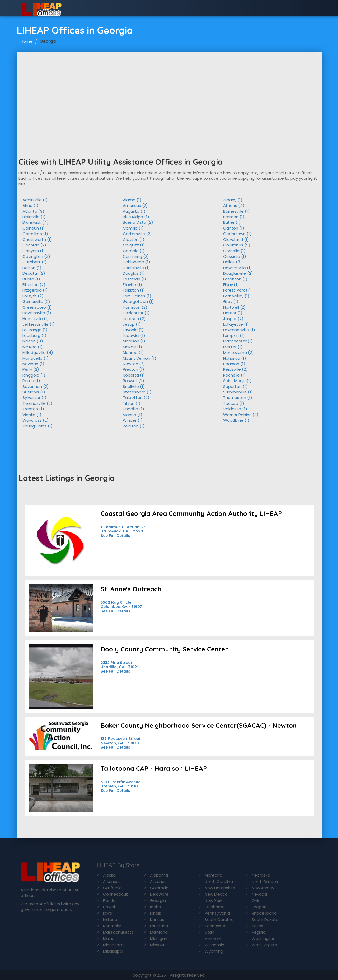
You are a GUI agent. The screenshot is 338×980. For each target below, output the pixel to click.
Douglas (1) (134, 273)
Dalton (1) (32, 268)
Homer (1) (233, 313)
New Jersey (263, 888)
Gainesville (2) (36, 301)
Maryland (159, 932)
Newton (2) (134, 364)
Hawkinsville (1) (37, 313)
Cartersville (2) (137, 234)
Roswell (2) (133, 381)
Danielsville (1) (136, 268)
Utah (209, 932)
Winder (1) (133, 420)
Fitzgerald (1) (35, 290)
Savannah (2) (36, 386)
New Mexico (216, 894)
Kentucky (112, 926)
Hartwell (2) (234, 307)
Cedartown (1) (237, 234)
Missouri (158, 945)
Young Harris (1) (38, 426)
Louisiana (159, 926)
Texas (257, 926)
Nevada (259, 894)
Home (27, 41)
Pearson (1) (234, 364)
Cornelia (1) (234, 251)
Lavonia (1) (133, 330)
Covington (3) (36, 256)
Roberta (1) (134, 375)
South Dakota (265, 919)
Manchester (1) (238, 341)
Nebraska (261, 875)
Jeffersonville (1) (39, 324)
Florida (109, 900)
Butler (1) (232, 222)
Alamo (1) (132, 200)
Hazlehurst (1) (136, 313)
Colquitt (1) (134, 245)
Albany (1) (233, 200)
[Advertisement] (169, 92)
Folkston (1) (134, 290)
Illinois (156, 913)
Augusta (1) (134, 211)
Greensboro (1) (37, 307)
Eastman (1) (135, 279)
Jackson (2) (134, 319)
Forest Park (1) (237, 290)
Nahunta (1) (235, 358)
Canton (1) (234, 228)
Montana (213, 875)
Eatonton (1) (235, 279)
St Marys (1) (34, 392)
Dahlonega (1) (137, 262)
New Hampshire (220, 888)
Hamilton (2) (135, 307)
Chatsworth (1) (37, 239)
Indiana (110, 919)
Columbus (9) (237, 245)
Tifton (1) (132, 403)
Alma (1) (30, 205)
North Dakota (265, 881)
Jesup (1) (132, 324)
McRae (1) (132, 347)
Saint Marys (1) (237, 381)
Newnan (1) (33, 364)
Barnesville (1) (236, 211)
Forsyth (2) (33, 296)
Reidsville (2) (235, 369)
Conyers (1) (34, 251)
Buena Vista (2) (138, 222)
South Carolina (219, 919)
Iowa (108, 913)
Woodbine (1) (236, 420)
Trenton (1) (33, 409)
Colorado (159, 888)
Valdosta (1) (235, 409)
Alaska (109, 875)
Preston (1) (133, 369)
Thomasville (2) (37, 403)
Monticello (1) (36, 358)
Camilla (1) (133, 228)
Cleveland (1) (236, 239)
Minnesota (113, 945)
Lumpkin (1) (234, 336)
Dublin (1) (31, 279)
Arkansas (112, 881)
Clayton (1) (134, 239)
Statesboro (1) (137, 392)
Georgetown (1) (138, 301)
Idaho (156, 907)
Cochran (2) (34, 245)
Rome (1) (31, 381)
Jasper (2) (233, 319)
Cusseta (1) (235, 256)
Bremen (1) (234, 217)
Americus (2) (135, 205)
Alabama (159, 875)
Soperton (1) (235, 386)
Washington (264, 938)
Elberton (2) (34, 285)
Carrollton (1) (35, 234)
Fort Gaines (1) (137, 296)
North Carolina (219, 881)
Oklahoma (215, 907)
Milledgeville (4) (38, 352)
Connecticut (115, 894)
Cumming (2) (136, 256)
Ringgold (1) (34, 375)
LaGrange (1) (35, 330)
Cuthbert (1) (35, 262)
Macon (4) (33, 341)
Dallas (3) (233, 262)
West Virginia (264, 945)
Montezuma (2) (238, 352)
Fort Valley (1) (236, 296)
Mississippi (113, 951)
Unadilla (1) (133, 409)
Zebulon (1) (134, 426)
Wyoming (214, 951)
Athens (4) (234, 205)
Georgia (158, 900)
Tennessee (216, 926)
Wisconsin (214, 945)
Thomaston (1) (238, 398)
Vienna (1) (133, 415)
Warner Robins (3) (241, 415)
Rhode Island (264, 913)
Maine (109, 938)
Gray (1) (231, 301)
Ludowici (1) (134, 336)
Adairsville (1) (35, 200)
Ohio (256, 900)
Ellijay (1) (231, 285)
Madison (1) (134, 341)
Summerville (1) (238, 392)
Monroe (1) (133, 352)
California (112, 888)
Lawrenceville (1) (239, 330)
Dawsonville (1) (238, 268)
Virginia (259, 932)
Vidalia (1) (32, 415)
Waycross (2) (36, 420)
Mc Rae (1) (33, 347)
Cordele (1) (134, 251)
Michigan (159, 938)
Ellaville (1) (132, 285)
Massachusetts (118, 932)
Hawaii (109, 907)
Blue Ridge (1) (136, 217)
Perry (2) (31, 369)
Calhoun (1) (34, 228)
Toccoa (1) (234, 403)
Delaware (159, 894)
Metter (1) (233, 347)
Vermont (213, 938)
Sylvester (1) (34, 398)
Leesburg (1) (34, 336)
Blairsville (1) (34, 217)
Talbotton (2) (136, 398)
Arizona (157, 881)
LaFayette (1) (236, 324)
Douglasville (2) (238, 273)
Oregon (259, 907)
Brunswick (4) (36, 222)
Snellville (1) (134, 386)
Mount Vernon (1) (140, 358)
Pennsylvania (217, 913)
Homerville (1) (36, 319)
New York (213, 900)
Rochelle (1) (234, 375)
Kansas (157, 919)
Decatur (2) (34, 273)
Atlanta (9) (33, 211)
